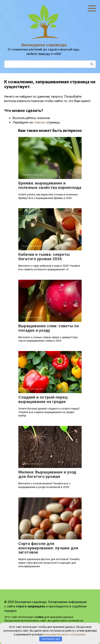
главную (40, 122)
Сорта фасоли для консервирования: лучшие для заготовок (48, 548)
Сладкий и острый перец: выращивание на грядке (43, 399)
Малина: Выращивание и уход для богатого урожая (47, 474)
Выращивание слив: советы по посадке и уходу (49, 328)
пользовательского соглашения (64, 634)
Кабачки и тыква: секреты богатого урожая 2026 (44, 257)
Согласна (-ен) (51, 639)
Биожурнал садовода (44, 45)
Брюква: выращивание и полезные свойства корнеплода (50, 185)
